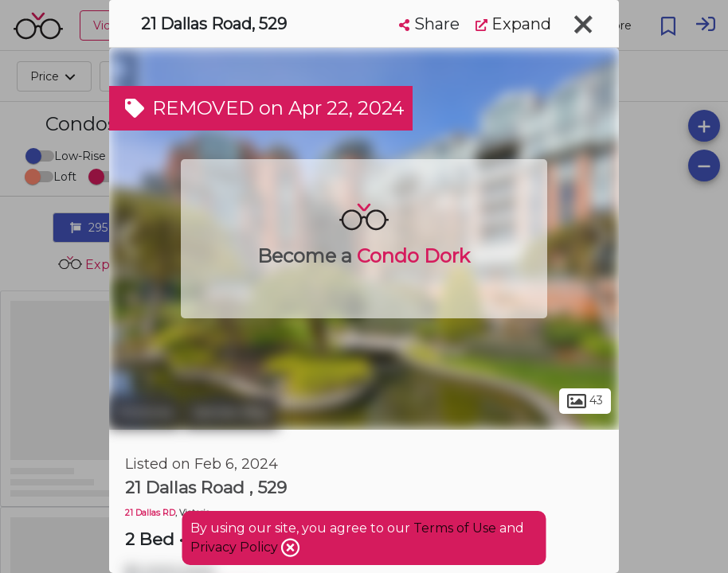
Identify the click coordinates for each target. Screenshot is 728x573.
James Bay (231, 412)
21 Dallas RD (150, 513)
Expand (513, 24)
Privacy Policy (236, 547)
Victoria (145, 412)
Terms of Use (455, 528)
